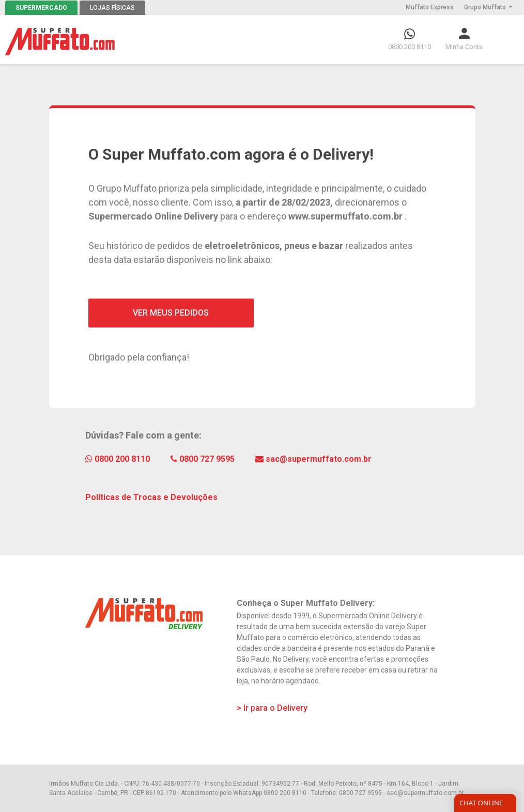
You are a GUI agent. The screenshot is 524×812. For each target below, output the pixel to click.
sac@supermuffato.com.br (313, 459)
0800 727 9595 (203, 459)
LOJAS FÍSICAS (112, 8)
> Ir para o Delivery (272, 708)
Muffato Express (430, 7)
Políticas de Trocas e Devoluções (151, 497)
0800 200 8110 (118, 459)
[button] (464, 40)
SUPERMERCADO (41, 8)
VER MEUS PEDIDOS (171, 313)
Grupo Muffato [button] (489, 7)
